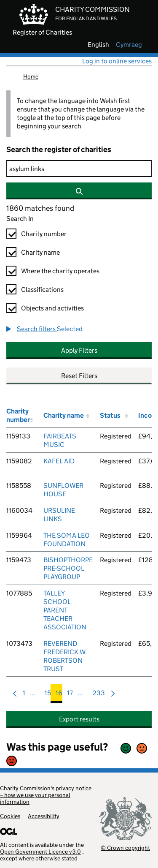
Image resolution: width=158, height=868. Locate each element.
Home (31, 76)
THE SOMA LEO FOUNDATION (67, 540)
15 (48, 695)
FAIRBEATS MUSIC (60, 440)
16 (59, 695)
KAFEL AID (59, 461)
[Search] (79, 169)
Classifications (42, 290)
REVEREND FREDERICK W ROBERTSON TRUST (64, 656)
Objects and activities (52, 308)
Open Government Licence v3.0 (40, 852)
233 (99, 695)
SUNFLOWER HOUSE (63, 490)
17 (70, 695)
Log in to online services (117, 61)
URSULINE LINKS (59, 515)
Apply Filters (79, 350)
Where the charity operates (60, 271)
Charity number (44, 234)
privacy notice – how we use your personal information (46, 795)
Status (110, 415)
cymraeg (129, 45)
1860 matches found (40, 208)
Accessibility (44, 816)
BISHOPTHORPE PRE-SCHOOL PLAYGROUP (68, 568)
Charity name (40, 252)
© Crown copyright (125, 848)
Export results (79, 719)
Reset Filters (79, 376)
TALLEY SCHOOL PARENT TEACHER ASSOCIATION (65, 610)
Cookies (10, 816)
